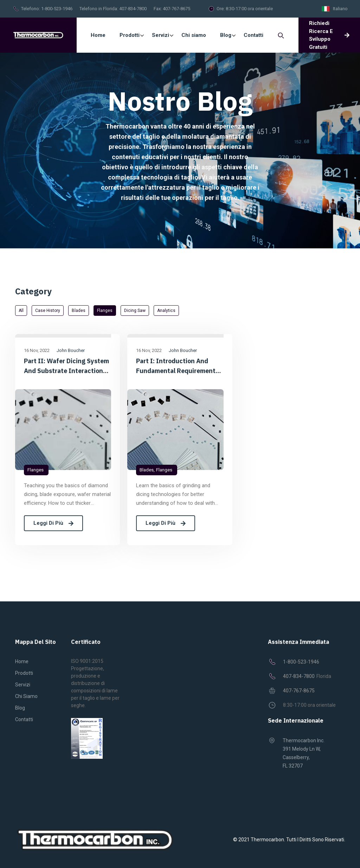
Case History (48, 311)
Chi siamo (26, 696)
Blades (79, 311)
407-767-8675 (176, 9)
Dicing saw (135, 311)
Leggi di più (53, 523)
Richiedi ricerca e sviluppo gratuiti (329, 35)
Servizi (23, 685)
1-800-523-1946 (57, 9)
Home (98, 35)
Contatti (24, 719)
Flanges (105, 311)
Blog (20, 708)
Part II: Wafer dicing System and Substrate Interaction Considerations (66, 366)
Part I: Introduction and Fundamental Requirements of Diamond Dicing (177, 366)
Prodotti (24, 673)
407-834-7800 (133, 9)
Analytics (166, 311)
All (21, 311)
